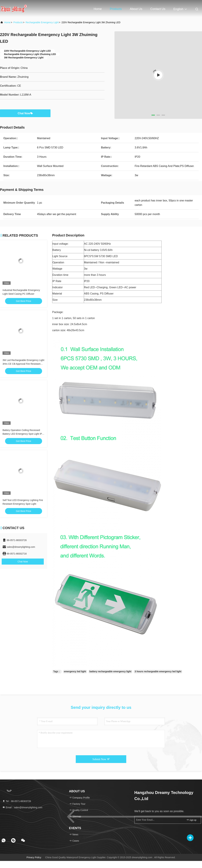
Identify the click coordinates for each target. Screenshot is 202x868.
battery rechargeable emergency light (110, 671)
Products (116, 9)
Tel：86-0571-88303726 (17, 801)
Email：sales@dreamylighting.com (22, 807)
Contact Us (158, 9)
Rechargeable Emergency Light (42, 22)
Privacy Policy (34, 857)
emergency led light (75, 671)
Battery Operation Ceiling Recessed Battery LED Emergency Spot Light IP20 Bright (24, 434)
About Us (136, 9)
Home (98, 9)
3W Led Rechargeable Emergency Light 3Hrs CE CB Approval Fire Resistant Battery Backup (23, 364)
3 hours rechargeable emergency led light (158, 671)
